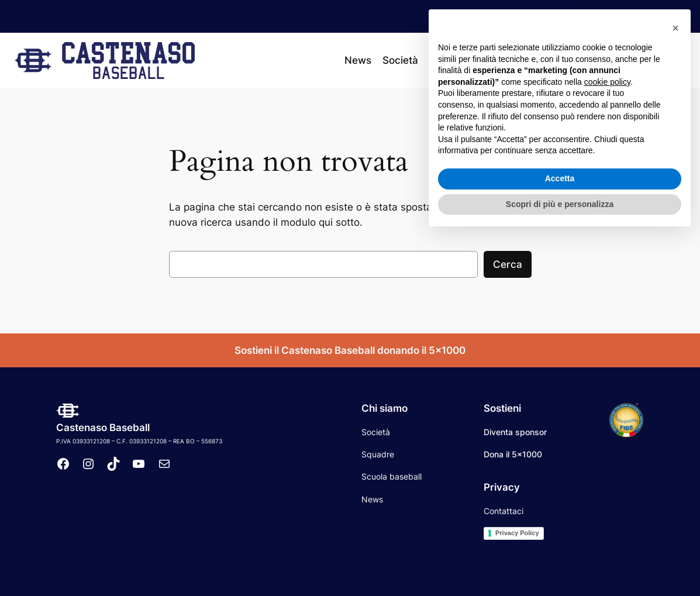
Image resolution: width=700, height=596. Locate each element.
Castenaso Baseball (103, 428)
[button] (675, 388)
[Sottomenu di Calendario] (547, 60)
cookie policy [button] (607, 442)
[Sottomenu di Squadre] (475, 60)
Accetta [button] (560, 539)
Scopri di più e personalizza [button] (560, 564)
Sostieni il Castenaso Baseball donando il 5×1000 (350, 350)
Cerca (508, 264)
